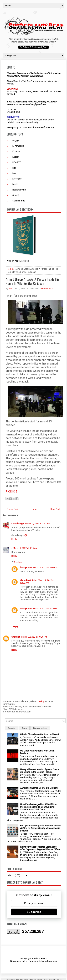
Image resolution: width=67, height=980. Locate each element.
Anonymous (26, 567)
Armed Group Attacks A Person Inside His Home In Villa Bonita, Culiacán (32, 281)
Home (10, 269)
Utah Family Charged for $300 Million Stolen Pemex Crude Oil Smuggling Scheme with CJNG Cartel (38, 807)
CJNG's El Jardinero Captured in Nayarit (40, 734)
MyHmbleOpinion (28, 580)
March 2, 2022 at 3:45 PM (45, 609)
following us (51, 961)
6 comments (47, 289)
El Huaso (17, 151)
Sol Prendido (19, 201)
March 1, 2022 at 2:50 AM (38, 524)
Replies (18, 562)
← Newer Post (11, 509)
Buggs (16, 140)
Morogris (17, 179)
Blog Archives (40, 728)
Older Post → (56, 509)
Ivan (14, 173)
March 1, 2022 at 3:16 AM (25, 548)
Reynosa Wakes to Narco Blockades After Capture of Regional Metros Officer (40, 848)
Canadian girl (18, 524)
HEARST (17, 162)
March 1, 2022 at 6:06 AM (45, 567)
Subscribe (34, 912)
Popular (12, 728)
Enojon (16, 157)
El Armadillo (18, 146)
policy (15, 127)
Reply (14, 539)
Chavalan (16, 637)
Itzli (14, 168)
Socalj (16, 195)
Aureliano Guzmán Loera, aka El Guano (39, 788)
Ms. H (15, 184)
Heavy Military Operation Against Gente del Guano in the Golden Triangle (39, 771)
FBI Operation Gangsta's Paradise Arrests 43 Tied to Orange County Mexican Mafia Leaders (41, 828)
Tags (24, 728)
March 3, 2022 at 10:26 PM (34, 637)
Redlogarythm (19, 190)
